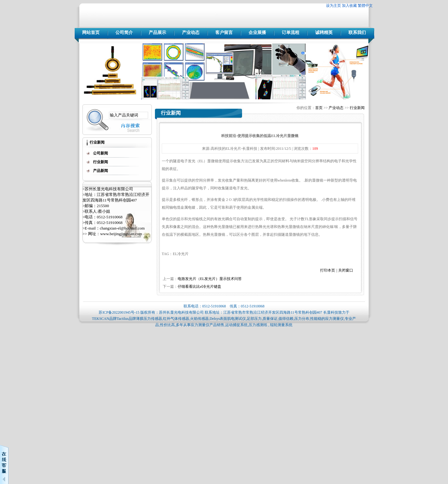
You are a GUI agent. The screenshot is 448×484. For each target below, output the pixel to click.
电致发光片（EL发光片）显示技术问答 (210, 279)
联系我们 (357, 33)
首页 (319, 108)
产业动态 (191, 33)
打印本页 (328, 270)
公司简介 (124, 33)
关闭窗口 (346, 270)
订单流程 (291, 33)
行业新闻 (357, 108)
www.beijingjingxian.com (121, 234)
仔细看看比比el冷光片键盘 (200, 287)
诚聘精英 (324, 33)
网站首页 (91, 33)
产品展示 (157, 33)
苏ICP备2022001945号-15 (119, 312)
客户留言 (224, 33)
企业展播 (257, 33)
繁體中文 (365, 6)
